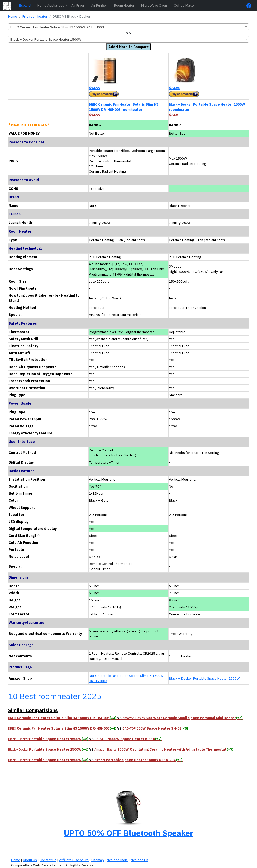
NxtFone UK (139, 860)
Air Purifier (99, 5)
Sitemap (98, 860)
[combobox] (128, 27)
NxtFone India (117, 860)
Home (13, 16)
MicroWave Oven (154, 5)
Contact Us (48, 860)
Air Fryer (78, 5)
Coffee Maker (184, 5)
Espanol (25, 5)
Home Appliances (51, 5)
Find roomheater (35, 16)
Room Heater (124, 5)
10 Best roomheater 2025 (55, 696)
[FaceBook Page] (250, 5)
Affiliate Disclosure (74, 860)
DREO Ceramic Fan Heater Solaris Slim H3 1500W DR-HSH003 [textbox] (57, 27)
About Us (30, 860)
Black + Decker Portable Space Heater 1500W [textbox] (46, 39)
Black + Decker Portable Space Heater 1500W (204, 678)
